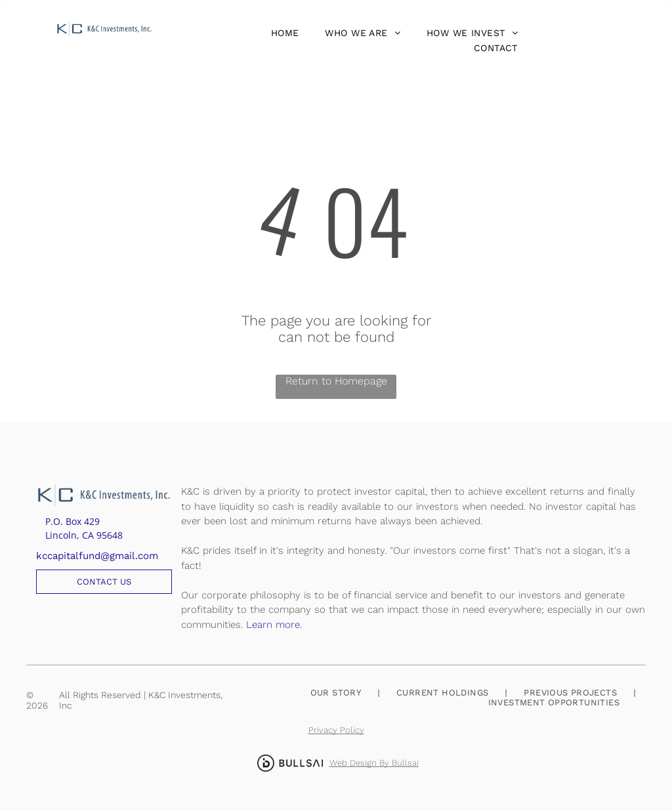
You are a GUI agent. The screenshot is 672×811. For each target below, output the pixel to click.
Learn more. (274, 625)
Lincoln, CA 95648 (84, 535)
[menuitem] (282, 33)
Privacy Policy (336, 730)
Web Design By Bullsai (374, 763)
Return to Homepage (336, 381)
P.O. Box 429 (73, 521)
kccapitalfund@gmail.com (97, 556)
